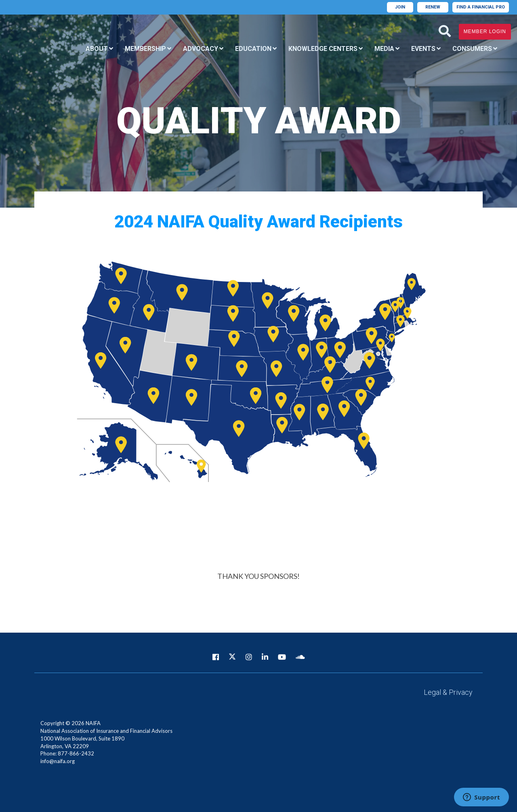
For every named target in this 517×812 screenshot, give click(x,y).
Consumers (472, 49)
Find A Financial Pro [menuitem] (481, 7)
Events (423, 49)
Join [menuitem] (400, 7)
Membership (145, 49)
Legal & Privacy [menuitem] (448, 692)
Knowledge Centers (323, 49)
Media (384, 49)
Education (253, 49)
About (97, 49)
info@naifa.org (58, 761)
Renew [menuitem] (433, 7)
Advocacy (201, 49)
